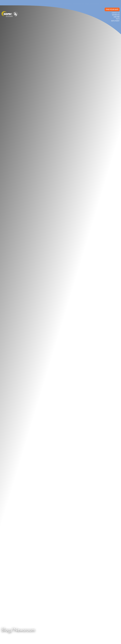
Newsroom (116, 15)
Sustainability (111, 4)
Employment (115, 21)
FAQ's (118, 19)
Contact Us (116, 13)
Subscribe (117, 17)
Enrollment (57, 4)
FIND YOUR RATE (112, 9)
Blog (102, 4)
